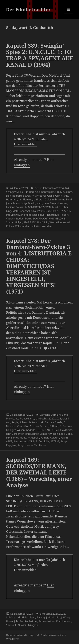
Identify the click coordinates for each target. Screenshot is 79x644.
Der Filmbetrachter (28, 9)
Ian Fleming (25, 199)
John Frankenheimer (26, 621)
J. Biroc (37, 199)
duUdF (27, 196)
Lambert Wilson (49, 434)
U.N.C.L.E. (43, 222)
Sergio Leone (25, 445)
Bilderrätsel (28, 617)
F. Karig (41, 617)
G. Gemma (66, 426)
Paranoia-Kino (47, 621)
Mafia (23, 438)
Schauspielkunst (29, 422)
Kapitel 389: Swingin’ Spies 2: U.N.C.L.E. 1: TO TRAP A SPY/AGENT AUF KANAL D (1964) (39, 55)
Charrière (23, 426)
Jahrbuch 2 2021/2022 (52, 614)
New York (39, 211)
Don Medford (14, 196)
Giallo (51, 196)
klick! (39, 203)
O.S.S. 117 (66, 211)
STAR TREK (30, 222)
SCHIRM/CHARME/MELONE (49, 219)
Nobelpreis (52, 211)
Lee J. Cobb (66, 434)
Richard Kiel (53, 215)
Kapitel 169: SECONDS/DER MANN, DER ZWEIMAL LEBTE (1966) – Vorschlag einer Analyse (39, 472)
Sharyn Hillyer (14, 222)
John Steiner (31, 434)
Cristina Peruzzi (39, 426)
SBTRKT (55, 441)
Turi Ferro (40, 445)
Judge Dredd (28, 203)
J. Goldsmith (50, 199)
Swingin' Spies (14, 192)
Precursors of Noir (24, 441)
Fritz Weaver (39, 196)
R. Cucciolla (42, 441)
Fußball (54, 426)
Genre (38, 188)
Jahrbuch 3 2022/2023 (48, 419)
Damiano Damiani (50, 415)
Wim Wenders (44, 226)
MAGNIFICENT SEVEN (38, 207)
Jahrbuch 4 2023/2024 (56, 188)
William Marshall (25, 226)
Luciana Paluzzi (15, 207)
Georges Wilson (15, 430)
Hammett (12, 199)
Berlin (33, 192)
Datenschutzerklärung (20, 635)
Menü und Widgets (69, 14)
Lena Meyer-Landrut (56, 203)
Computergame (47, 192)
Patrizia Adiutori (50, 438)
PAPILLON (33, 438)
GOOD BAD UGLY (47, 430)
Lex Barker (12, 438)
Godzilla (31, 430)
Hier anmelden (25, 144)
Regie (15, 422)
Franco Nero (27, 419)
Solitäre (11, 617)
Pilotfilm (26, 215)
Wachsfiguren (58, 222)
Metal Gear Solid (22, 211)
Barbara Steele (54, 422)
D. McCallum (65, 192)
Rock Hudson (64, 621)
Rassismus (38, 215)
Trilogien (33, 625)
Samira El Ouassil (16, 625)
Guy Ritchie (62, 196)
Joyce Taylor (13, 203)
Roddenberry (24, 219)
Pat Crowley (13, 215)
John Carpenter (15, 434)
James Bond (65, 199)
